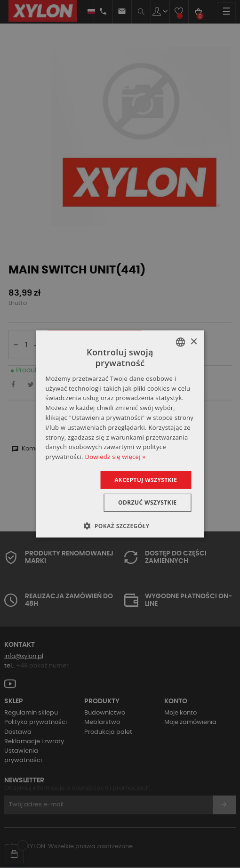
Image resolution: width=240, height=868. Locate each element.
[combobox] (181, 342)
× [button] (194, 342)
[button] (120, 526)
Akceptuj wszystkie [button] (146, 480)
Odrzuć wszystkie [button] (147, 502)
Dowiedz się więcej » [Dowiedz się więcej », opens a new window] (115, 457)
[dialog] (120, 434)
